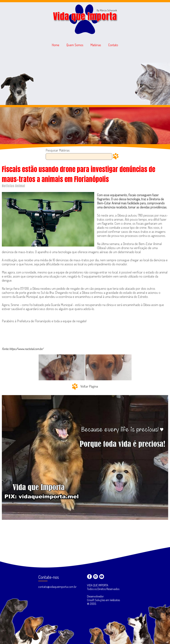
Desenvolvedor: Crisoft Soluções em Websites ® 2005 (103, 600)
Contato (113, 45)
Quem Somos (75, 45)
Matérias (96, 45)
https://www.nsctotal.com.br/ (26, 349)
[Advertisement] (85, 77)
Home (56, 45)
